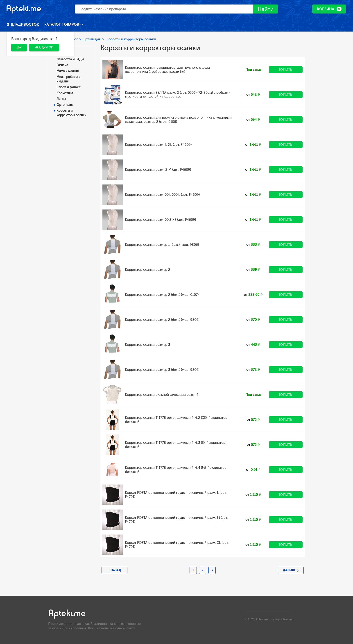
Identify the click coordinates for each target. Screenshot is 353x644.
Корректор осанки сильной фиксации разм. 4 (162, 395)
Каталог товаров (62, 25)
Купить (286, 70)
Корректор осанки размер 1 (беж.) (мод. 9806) (162, 245)
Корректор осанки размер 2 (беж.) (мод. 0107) (162, 295)
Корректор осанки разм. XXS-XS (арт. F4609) (160, 220)
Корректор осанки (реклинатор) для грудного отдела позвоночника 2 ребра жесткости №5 (167, 70)
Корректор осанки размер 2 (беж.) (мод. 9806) (162, 320)
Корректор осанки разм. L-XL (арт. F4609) (158, 145)
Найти (266, 9)
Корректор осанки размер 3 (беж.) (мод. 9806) (162, 370)
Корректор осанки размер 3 (148, 345)
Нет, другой (44, 47)
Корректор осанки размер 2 (148, 270)
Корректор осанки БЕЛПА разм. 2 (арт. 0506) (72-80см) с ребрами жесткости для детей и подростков (178, 95)
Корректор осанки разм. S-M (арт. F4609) (158, 170)
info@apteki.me (283, 619)
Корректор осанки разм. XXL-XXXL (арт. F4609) (162, 195)
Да (19, 47)
